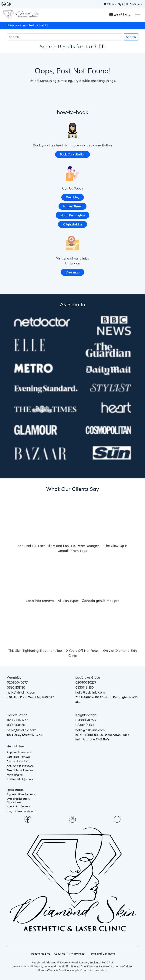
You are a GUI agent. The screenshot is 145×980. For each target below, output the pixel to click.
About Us (12, 806)
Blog (9, 811)
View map (72, 272)
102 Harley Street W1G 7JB (25, 735)
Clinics (110, 4)
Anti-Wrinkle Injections (20, 766)
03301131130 (16, 688)
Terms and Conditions (102, 954)
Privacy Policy (77, 954)
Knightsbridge (72, 224)
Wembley (73, 197)
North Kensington (72, 215)
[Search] (64, 37)
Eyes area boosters (18, 799)
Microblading (15, 775)
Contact (25, 806)
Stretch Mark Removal (20, 770)
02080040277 (17, 682)
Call (123, 4)
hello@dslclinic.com (22, 692)
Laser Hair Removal (19, 757)
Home (10, 25)
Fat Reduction (15, 790)
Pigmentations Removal (21, 794)
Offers (136, 4)
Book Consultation (72, 154)
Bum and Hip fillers (18, 761)
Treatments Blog (40, 954)
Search (131, 37)
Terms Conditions (25, 811)
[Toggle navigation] (138, 14)
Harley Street (72, 206)
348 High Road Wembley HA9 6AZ (30, 697)
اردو (128, 14)
